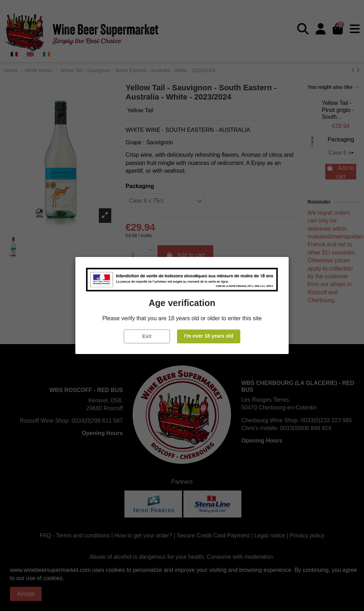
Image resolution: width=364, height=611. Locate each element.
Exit (147, 336)
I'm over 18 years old (209, 336)
